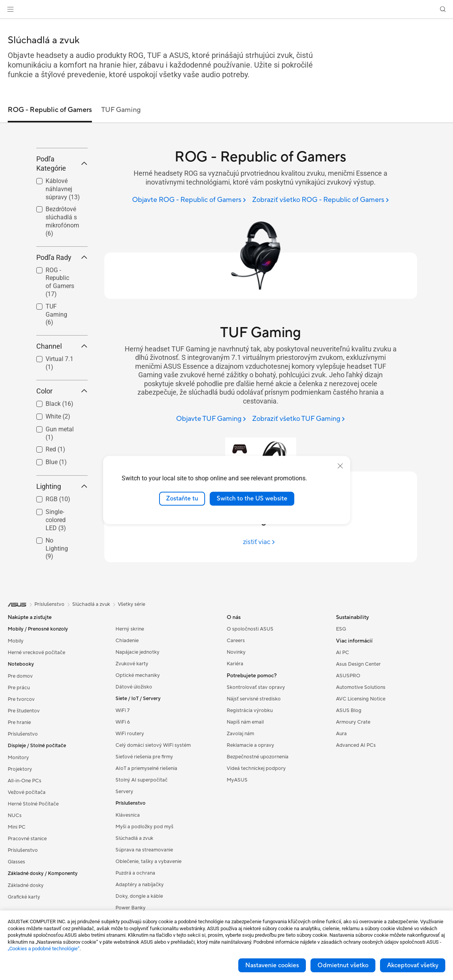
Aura (341, 790)
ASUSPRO (348, 732)
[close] (340, 466)
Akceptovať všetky (413, 965)
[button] (10, 9)
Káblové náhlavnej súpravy (63, 245)
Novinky (236, 709)
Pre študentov (24, 767)
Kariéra (235, 720)
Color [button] (62, 447)
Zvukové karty (132, 720)
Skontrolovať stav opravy (256, 744)
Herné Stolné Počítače (33, 860)
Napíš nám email (245, 778)
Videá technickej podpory (256, 825)
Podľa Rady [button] (62, 314)
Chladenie (127, 697)
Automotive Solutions (361, 744)
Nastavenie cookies (272, 965)
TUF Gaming (56, 371)
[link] (226, 9)
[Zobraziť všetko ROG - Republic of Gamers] (321, 200)
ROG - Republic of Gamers (60, 338)
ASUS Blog (349, 767)
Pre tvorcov (21, 756)
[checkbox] (59, 339)
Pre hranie (19, 779)
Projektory (20, 826)
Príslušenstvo (23, 790)
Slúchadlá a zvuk (134, 895)
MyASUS (237, 836)
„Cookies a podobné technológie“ (44, 949)
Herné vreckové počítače (36, 709)
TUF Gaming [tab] (121, 110)
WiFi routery (130, 790)
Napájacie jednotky (137, 709)
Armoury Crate (353, 778)
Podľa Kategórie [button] (62, 220)
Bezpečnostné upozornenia (258, 813)
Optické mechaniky (138, 732)
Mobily (16, 697)
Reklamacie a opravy (250, 802)
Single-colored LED (56, 577)
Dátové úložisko (134, 743)
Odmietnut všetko (343, 965)
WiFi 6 (123, 778)
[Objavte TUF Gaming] (211, 419)
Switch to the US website (252, 498)
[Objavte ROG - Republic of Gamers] (189, 200)
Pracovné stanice (27, 895)
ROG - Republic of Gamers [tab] (50, 110)
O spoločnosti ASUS (250, 685)
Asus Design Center (358, 721)
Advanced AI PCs (356, 802)
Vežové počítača (27, 849)
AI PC (343, 709)
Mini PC (17, 883)
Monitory (18, 814)
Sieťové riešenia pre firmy (144, 813)
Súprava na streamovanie (144, 906)
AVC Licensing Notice (361, 755)
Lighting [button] (62, 543)
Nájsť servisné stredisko (254, 755)
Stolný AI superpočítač (142, 836)
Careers (236, 697)
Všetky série (131, 661)
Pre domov (20, 732)
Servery (124, 848)
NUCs (15, 872)
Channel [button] (62, 403)
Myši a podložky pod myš (144, 883)
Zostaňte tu (182, 498)
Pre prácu (19, 744)
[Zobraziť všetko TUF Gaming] (299, 419)
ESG (341, 685)
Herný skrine (130, 685)
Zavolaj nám (240, 790)
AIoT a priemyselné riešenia (146, 825)
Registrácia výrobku (250, 767)
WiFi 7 (123, 767)
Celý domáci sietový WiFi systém (153, 802)
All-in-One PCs (25, 837)
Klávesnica (128, 871)
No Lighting (57, 605)
